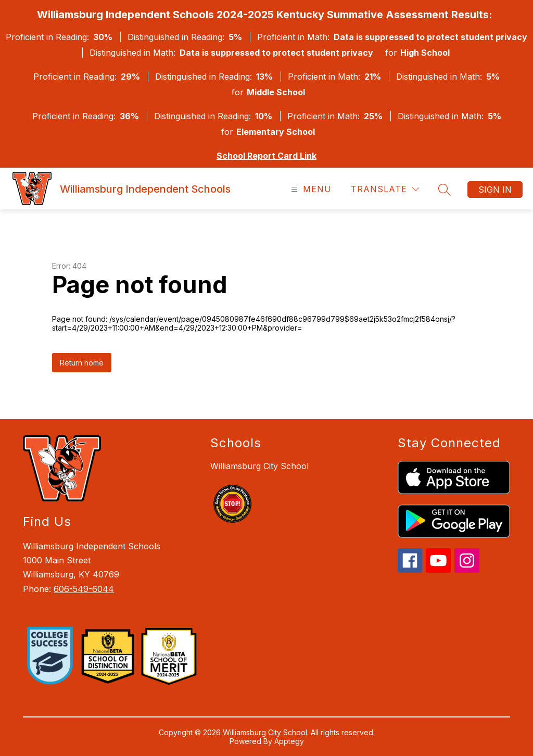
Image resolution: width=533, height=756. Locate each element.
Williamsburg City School (259, 466)
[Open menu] (310, 189)
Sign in (495, 190)
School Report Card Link (266, 156)
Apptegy (289, 741)
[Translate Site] (385, 189)
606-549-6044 (84, 589)
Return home (82, 363)
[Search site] (445, 190)
